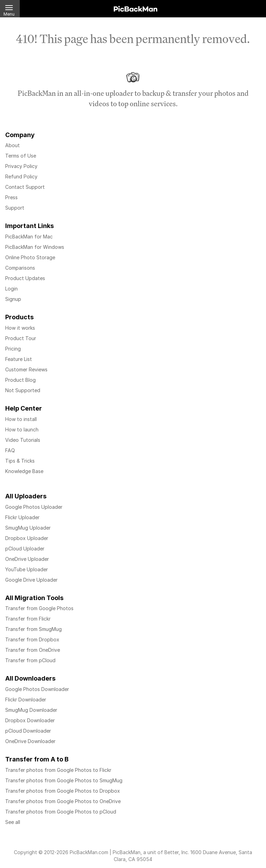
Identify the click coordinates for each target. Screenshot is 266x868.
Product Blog (20, 380)
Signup (13, 299)
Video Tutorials (23, 440)
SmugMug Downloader (31, 710)
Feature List (19, 359)
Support (15, 208)
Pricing (13, 349)
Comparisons (20, 268)
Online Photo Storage (30, 257)
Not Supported (23, 390)
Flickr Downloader (26, 700)
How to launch (22, 429)
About (12, 145)
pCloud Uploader (25, 549)
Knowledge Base (24, 471)
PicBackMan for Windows (35, 247)
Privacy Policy (21, 166)
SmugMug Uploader (28, 528)
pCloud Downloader (28, 731)
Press (11, 197)
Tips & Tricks (20, 461)
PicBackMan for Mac (29, 237)
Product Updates (25, 278)
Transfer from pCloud (30, 660)
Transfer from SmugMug (33, 629)
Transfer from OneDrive (33, 650)
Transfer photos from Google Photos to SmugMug (64, 780)
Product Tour (21, 338)
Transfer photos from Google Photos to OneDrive (63, 801)
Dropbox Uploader (27, 538)
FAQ (10, 450)
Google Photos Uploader (34, 507)
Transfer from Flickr (28, 619)
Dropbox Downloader (30, 720)
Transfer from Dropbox (32, 639)
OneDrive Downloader (30, 741)
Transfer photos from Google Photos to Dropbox (63, 791)
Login (11, 289)
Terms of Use (21, 156)
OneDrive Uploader (27, 559)
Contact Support (25, 187)
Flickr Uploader (22, 517)
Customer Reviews (26, 369)
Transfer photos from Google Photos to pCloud (61, 812)
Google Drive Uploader (31, 580)
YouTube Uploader (27, 569)
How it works (20, 328)
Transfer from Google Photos (39, 608)
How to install (21, 419)
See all (13, 822)
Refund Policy (21, 176)
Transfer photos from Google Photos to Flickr (58, 770)
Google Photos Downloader (37, 689)
